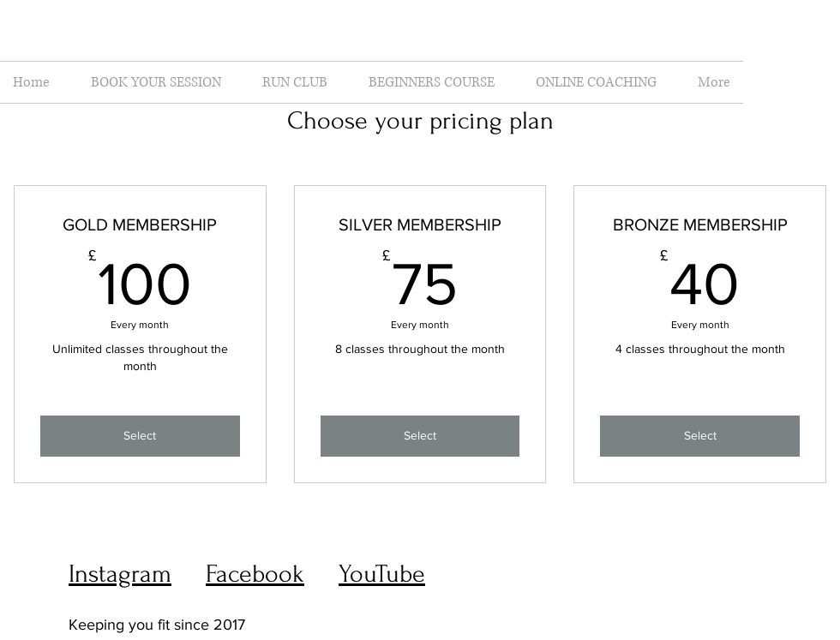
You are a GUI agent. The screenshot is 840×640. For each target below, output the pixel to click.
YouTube (382, 574)
